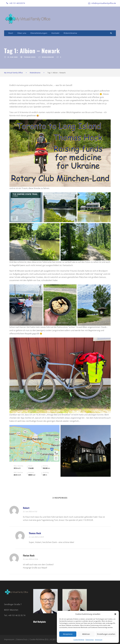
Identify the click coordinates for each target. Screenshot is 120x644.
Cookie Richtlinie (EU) (39, 639)
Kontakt (55, 33)
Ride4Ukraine (70, 33)
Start (11, 33)
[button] (115, 614)
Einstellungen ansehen (106, 634)
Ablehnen (86, 634)
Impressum (99, 640)
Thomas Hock (30, 57)
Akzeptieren (68, 634)
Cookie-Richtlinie (79, 640)
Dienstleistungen (39, 33)
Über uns (22, 33)
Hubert (26, 508)
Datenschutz (90, 640)
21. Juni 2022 (13, 57)
